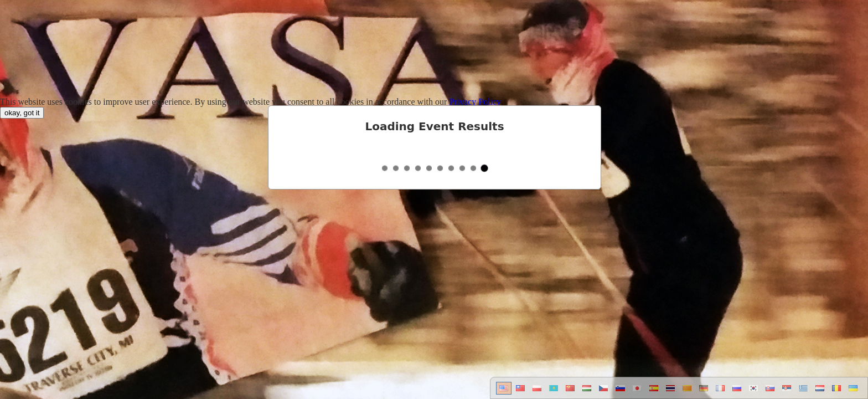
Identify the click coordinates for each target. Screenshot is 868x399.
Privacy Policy (475, 102)
